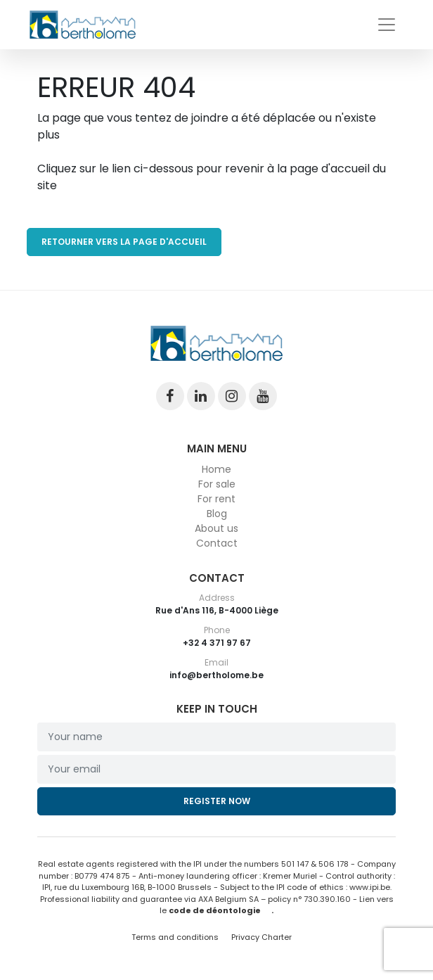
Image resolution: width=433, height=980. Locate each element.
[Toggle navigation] (387, 25)
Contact (217, 543)
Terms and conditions (176, 937)
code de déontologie (215, 910)
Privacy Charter (261, 937)
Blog (217, 514)
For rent (216, 499)
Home (216, 469)
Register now (217, 801)
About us (216, 528)
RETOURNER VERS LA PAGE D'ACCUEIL (124, 242)
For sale (217, 484)
